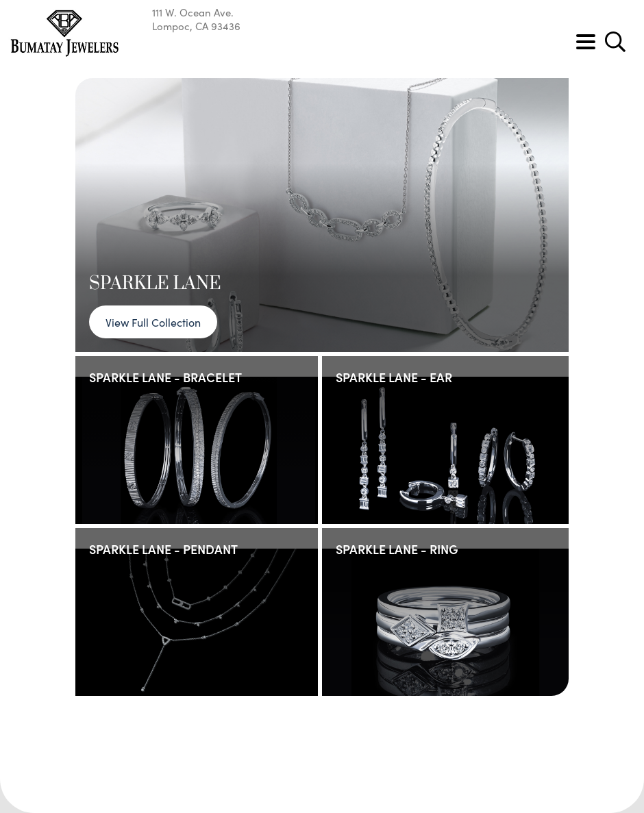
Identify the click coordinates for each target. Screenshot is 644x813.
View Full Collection (153, 322)
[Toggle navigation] (586, 42)
